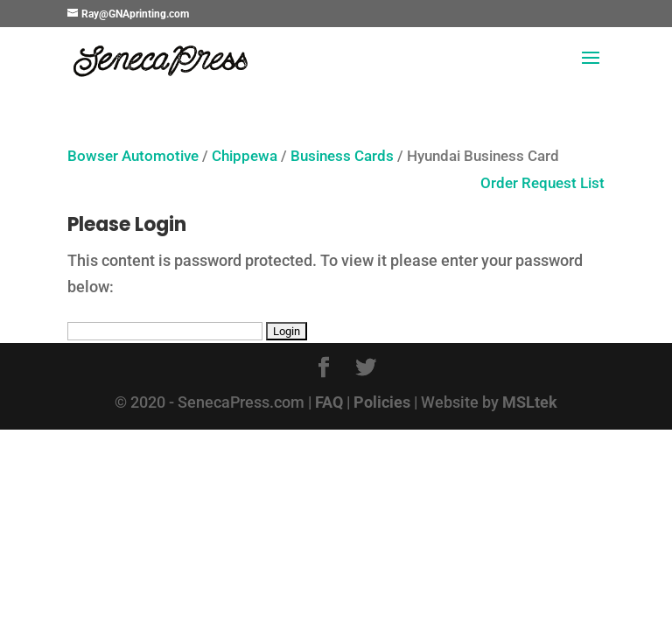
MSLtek (530, 402)
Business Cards (342, 156)
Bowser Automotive (133, 156)
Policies (382, 402)
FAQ (329, 402)
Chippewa (245, 156)
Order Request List (533, 183)
